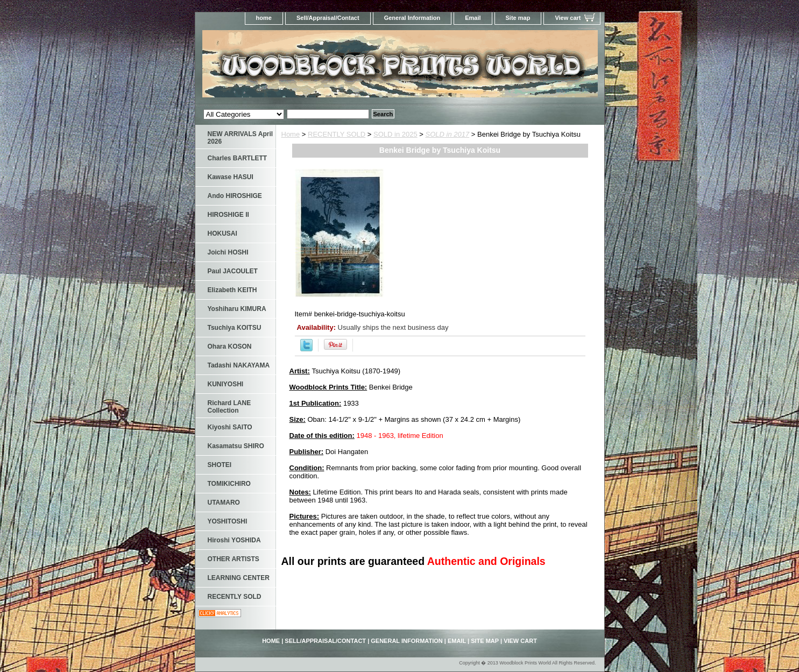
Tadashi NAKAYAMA (239, 365)
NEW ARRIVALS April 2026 (241, 138)
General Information (412, 18)
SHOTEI (220, 465)
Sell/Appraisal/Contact (328, 18)
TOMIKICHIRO (229, 484)
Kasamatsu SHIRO (236, 446)
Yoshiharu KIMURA (237, 309)
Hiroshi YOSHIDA (234, 540)
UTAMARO (224, 503)
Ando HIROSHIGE (235, 196)
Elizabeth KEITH (232, 290)
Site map (518, 18)
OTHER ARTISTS (234, 559)
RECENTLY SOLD (337, 134)
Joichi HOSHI (228, 252)
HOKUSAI (222, 234)
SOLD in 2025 (395, 134)
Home (291, 134)
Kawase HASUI (231, 177)
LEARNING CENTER (239, 578)
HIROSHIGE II (228, 215)
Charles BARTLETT (238, 158)
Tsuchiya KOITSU (235, 328)
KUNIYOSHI (226, 384)
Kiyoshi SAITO (230, 427)
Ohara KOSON (230, 346)
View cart (568, 18)
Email (473, 18)
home (264, 18)
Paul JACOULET (233, 271)
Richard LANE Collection (229, 407)
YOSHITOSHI (228, 521)
